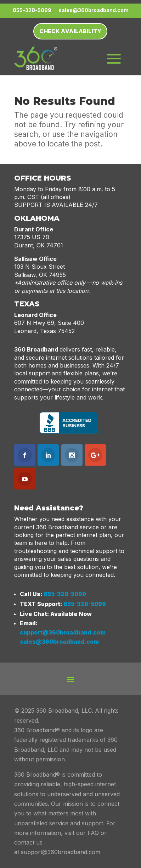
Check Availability (70, 31)
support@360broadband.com (63, 632)
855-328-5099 (65, 594)
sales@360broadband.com (59, 642)
